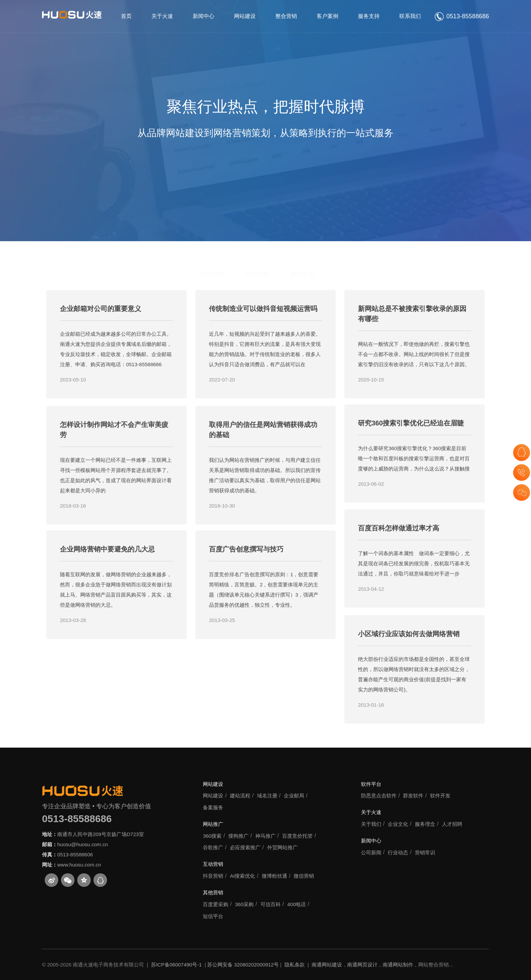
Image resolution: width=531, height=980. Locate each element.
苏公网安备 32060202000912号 (243, 965)
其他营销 (213, 892)
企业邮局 (294, 796)
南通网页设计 (362, 965)
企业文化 (398, 824)
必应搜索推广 (245, 847)
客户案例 (327, 16)
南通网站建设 (327, 965)
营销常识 (302, 241)
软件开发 (440, 796)
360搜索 (212, 836)
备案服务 (213, 807)
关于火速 (162, 16)
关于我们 (371, 824)
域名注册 (267, 796)
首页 (126, 16)
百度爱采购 (216, 904)
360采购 (244, 904)
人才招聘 (452, 824)
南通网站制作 (398, 965)
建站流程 (240, 796)
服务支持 (369, 16)
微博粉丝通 (274, 876)
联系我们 (410, 16)
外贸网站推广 (282, 847)
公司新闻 (212, 241)
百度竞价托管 (297, 836)
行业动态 (257, 241)
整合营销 (286, 16)
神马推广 (265, 836)
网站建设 (245, 16)
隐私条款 (295, 965)
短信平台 (213, 916)
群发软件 (413, 796)
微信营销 (304, 876)
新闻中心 (204, 16)
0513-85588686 (77, 819)
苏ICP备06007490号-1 (176, 965)
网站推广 (213, 824)
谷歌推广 (213, 847)
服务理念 (425, 824)
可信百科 (271, 904)
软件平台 (371, 784)
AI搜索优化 (242, 876)
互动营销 (213, 864)
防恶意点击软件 (379, 796)
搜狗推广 (238, 836)
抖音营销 (213, 876)
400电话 (296, 904)
